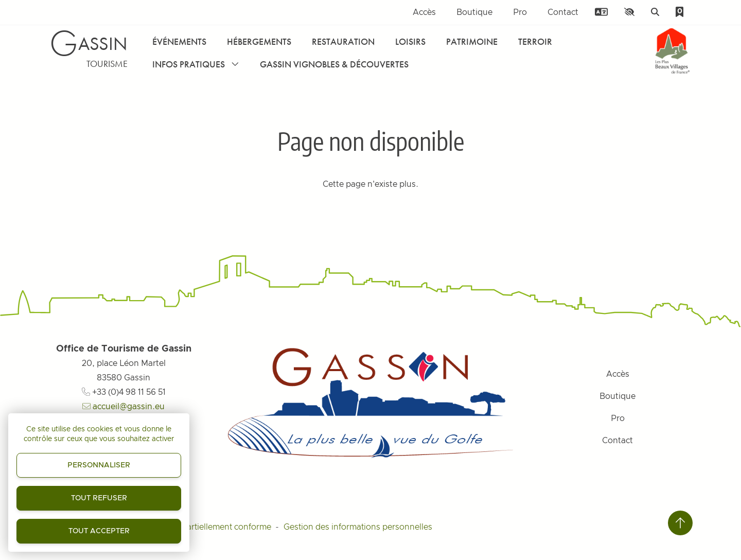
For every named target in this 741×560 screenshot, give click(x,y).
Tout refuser (99, 498)
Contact (563, 12)
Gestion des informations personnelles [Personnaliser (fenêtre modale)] (358, 527)
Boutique (474, 12)
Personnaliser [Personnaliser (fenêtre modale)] (99, 465)
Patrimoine (472, 41)
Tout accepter (99, 531)
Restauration (343, 41)
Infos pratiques (196, 64)
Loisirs (410, 41)
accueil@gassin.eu (123, 407)
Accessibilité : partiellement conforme (199, 527)
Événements (179, 41)
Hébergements (259, 41)
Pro (520, 12)
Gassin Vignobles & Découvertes (334, 64)
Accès (424, 12)
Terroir (535, 41)
